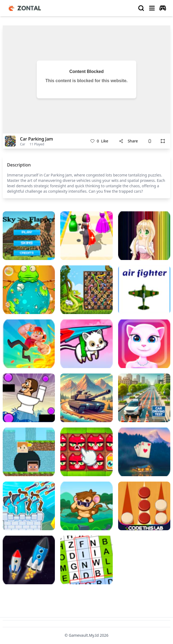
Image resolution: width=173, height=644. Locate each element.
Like (99, 141)
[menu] (152, 8)
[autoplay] (163, 8)
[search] (141, 8)
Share (128, 141)
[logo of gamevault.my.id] (26, 8)
